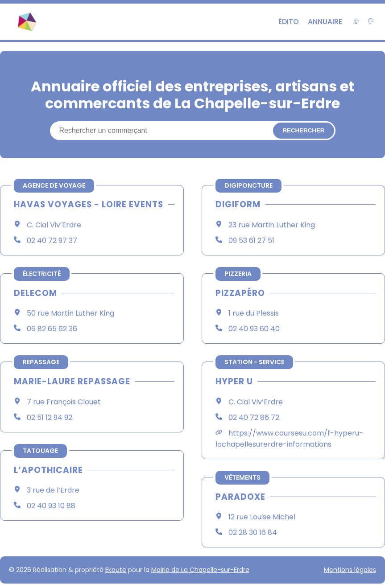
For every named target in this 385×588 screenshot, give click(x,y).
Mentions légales (350, 570)
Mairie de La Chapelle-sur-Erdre (200, 570)
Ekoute (116, 570)
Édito (289, 22)
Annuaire (325, 22)
